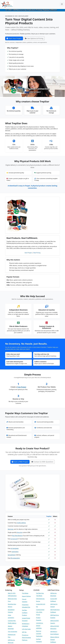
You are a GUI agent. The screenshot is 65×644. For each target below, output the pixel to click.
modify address (21, 523)
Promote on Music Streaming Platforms (26, 638)
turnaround (14, 539)
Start (27, 92)
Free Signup (25, 593)
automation (15, 552)
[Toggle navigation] (62, 4)
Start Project (28, 253)
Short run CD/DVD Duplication (39, 634)
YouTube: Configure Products (25, 613)
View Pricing (37, 253)
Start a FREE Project (20, 462)
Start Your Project (14, 38)
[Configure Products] (32, 95)
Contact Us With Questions (42, 462)
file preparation (15, 558)
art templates (15, 548)
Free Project (22, 387)
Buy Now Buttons (17, 536)
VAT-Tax (24, 632)
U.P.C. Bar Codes (26, 629)
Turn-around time (12, 632)
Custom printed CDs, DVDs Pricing (40, 612)
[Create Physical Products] (30, 95)
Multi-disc (11, 529)
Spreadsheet (11, 555)
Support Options (26, 596)
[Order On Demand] (35, 95)
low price (20, 532)
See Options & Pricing (34, 38)
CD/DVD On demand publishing (40, 626)
